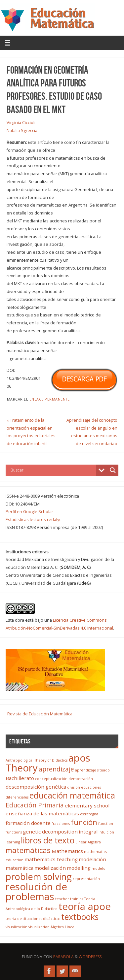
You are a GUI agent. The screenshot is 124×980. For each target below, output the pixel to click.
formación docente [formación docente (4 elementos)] (28, 823)
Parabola (63, 957)
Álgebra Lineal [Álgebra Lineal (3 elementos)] (63, 927)
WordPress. (91, 957)
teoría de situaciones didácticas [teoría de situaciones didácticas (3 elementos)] (33, 919)
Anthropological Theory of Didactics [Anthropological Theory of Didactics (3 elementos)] (37, 760)
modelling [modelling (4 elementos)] (79, 868)
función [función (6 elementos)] (84, 822)
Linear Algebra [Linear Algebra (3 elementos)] (88, 842)
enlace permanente (50, 399)
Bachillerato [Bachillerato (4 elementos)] (20, 778)
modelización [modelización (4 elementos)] (50, 868)
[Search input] (52, 470)
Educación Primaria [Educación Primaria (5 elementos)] (35, 805)
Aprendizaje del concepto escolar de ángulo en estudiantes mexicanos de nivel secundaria (92, 432)
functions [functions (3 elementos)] (14, 832)
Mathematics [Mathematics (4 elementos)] (67, 851)
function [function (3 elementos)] (106, 824)
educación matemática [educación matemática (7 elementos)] (72, 795)
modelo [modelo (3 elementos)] (99, 868)
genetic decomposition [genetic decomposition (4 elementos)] (50, 832)
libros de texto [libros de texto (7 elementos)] (48, 840)
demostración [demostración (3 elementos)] (81, 779)
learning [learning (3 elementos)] (13, 842)
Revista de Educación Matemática (40, 714)
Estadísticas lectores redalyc (33, 520)
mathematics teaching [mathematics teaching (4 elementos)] (51, 859)
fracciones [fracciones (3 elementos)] (61, 824)
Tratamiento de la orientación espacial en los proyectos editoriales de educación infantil (31, 432)
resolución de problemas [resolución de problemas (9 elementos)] (36, 892)
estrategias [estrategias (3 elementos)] (89, 814)
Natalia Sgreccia (22, 131)
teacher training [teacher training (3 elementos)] (69, 899)
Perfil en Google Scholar (29, 512)
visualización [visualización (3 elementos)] (17, 927)
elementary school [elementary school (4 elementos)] (87, 805)
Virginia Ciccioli (21, 123)
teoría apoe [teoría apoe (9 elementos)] (85, 906)
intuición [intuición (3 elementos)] (106, 832)
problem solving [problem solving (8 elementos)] (39, 877)
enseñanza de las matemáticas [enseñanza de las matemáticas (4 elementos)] (42, 813)
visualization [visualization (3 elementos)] (39, 927)
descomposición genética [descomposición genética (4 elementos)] (36, 787)
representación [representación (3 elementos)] (86, 879)
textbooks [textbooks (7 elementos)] (80, 917)
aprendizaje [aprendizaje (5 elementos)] (56, 769)
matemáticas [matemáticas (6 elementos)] (28, 850)
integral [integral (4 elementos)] (88, 832)
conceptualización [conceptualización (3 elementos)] (51, 779)
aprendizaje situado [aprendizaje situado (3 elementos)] (92, 770)
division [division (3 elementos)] (74, 787)
